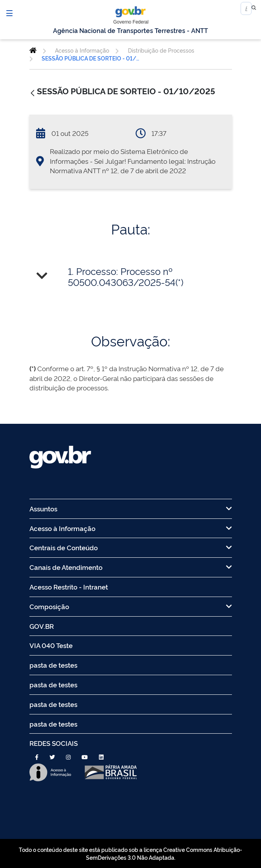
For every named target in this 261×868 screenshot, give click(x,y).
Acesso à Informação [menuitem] (131, 528)
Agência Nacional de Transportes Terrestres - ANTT (130, 30)
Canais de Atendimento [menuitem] (131, 567)
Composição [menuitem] (131, 606)
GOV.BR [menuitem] (42, 626)
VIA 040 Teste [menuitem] (51, 645)
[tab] (131, 277)
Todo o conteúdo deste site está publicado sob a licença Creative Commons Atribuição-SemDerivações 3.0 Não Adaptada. (130, 853)
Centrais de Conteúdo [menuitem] (131, 547)
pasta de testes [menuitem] (53, 665)
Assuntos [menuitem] (131, 508)
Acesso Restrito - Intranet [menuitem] (69, 587)
